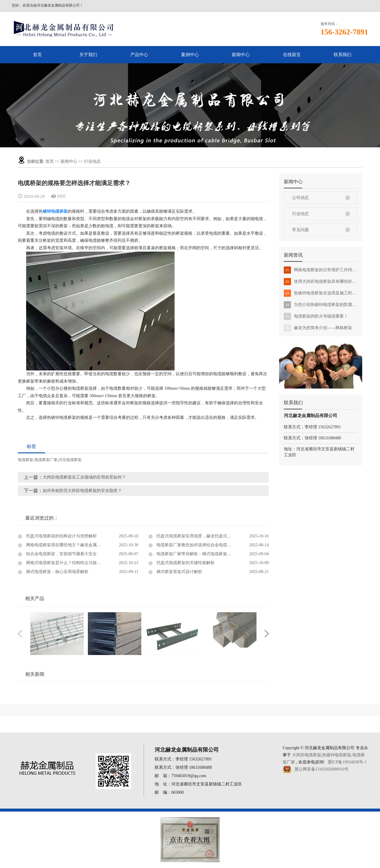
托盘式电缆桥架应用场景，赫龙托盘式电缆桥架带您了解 (208, 536)
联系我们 (343, 55)
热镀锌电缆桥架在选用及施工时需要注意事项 (321, 293)
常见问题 (300, 230)
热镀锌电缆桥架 (337, 755)
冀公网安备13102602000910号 (322, 769)
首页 (37, 55)
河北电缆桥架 (70, 460)
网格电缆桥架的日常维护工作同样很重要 (321, 270)
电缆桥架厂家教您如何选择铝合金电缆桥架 (196, 545)
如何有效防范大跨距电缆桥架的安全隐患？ (82, 491)
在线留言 (292, 55)
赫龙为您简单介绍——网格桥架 (318, 328)
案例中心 (190, 55)
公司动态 (300, 198)
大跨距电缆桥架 (307, 755)
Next (267, 634)
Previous (20, 634)
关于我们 (88, 55)
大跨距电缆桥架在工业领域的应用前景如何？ (84, 477)
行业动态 (92, 161)
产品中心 (139, 55)
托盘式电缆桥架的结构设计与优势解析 (61, 536)
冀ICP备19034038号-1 (347, 762)
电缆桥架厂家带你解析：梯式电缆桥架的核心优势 (202, 554)
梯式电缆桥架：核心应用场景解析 (57, 572)
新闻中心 (241, 55)
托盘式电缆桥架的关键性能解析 (185, 563)
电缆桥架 (26, 460)
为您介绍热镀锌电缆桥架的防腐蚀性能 (321, 305)
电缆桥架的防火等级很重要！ (316, 316)
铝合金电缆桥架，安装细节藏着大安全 (61, 554)
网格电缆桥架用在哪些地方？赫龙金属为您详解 (69, 545)
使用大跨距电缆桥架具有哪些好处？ (321, 282)
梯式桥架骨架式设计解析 (179, 572)
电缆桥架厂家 (46, 460)
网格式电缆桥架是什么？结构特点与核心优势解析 (71, 563)
